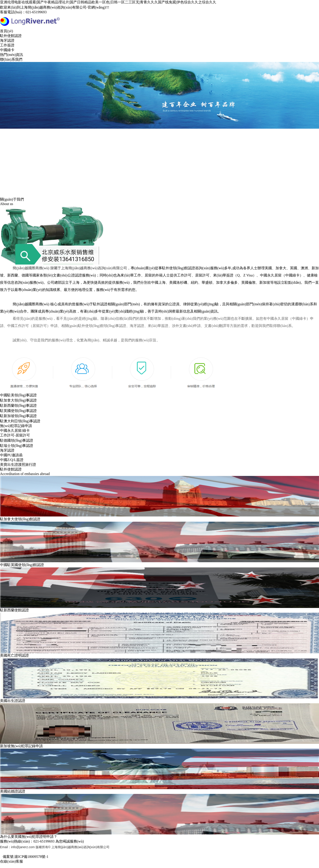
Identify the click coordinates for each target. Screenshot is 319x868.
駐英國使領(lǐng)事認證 (18, 411)
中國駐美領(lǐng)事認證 (18, 395)
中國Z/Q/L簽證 (12, 460)
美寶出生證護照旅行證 (18, 465)
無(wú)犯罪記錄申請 (16, 426)
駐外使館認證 (11, 36)
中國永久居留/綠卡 (15, 431)
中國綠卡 (7, 50)
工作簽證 (7, 45)
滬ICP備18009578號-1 (31, 857)
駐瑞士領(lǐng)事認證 (17, 446)
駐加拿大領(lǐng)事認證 (18, 400)
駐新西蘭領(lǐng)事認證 (18, 405)
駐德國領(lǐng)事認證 (17, 440)
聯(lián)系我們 (11, 59)
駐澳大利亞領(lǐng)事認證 (20, 421)
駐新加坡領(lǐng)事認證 (18, 416)
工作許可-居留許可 (15, 435)
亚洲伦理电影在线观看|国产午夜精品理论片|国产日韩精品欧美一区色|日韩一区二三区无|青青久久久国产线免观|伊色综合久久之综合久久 (108, 2)
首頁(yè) (7, 31)
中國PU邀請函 (11, 455)
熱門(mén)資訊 (11, 55)
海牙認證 (7, 40)
